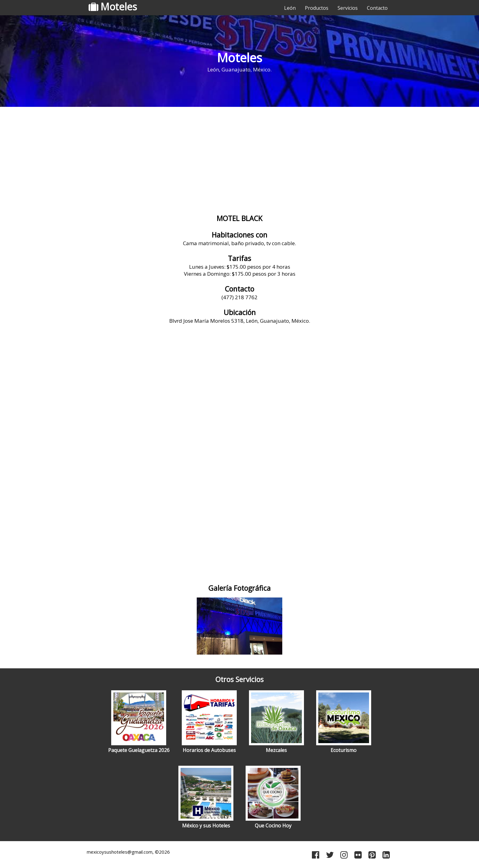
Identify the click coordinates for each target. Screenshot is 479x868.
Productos (317, 8)
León (290, 8)
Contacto (377, 8)
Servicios (348, 8)
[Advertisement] (239, 157)
